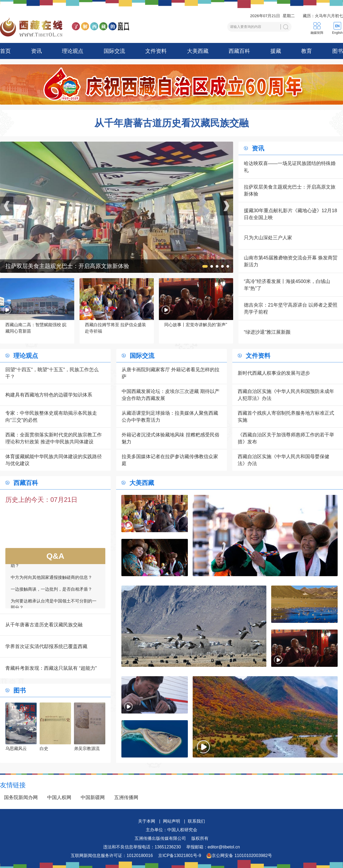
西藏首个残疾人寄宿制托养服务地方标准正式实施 (286, 417)
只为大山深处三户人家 (268, 238)
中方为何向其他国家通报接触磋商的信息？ (51, 579)
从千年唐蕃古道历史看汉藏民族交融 (171, 123)
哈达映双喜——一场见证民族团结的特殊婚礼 (290, 167)
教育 (307, 51)
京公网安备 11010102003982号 (239, 856)
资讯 (36, 51)
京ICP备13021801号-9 (180, 856)
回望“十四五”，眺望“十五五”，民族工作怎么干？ (52, 373)
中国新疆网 (93, 797)
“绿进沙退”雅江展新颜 (267, 332)
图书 (338, 51)
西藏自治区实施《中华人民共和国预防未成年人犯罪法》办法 (286, 395)
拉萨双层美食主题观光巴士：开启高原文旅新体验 (290, 190)
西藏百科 (239, 51)
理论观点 (73, 51)
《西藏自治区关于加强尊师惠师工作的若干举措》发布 (286, 438)
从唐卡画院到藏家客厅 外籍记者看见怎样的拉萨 (171, 373)
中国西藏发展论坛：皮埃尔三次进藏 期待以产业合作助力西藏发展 (171, 395)
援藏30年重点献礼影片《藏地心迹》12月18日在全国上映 (290, 214)
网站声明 (171, 821)
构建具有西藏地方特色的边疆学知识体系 (49, 395)
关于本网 (147, 821)
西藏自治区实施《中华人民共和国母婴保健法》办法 (284, 460)
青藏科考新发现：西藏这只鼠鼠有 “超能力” (51, 668)
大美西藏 (198, 51)
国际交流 (114, 51)
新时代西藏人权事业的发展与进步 (274, 373)
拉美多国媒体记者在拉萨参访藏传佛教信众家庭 (170, 460)
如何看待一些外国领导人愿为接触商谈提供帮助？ (54, 564)
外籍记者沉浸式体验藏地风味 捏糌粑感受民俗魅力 (171, 438)
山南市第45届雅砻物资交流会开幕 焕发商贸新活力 (291, 261)
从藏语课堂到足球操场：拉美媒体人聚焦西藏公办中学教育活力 (170, 417)
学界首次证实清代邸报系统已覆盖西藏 (46, 646)
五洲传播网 (126, 797)
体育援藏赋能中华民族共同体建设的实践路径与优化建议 (54, 460)
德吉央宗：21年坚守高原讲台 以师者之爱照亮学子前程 (291, 308)
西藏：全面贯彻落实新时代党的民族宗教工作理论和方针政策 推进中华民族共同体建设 (54, 438)
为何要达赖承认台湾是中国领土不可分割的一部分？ (54, 606)
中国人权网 (59, 797)
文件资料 (156, 51)
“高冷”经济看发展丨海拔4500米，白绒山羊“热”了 (287, 285)
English (337, 33)
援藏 (276, 51)
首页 (5, 51)
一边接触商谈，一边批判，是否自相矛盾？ (51, 591)
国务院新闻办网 (21, 797)
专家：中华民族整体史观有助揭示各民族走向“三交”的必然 (51, 417)
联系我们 (196, 821)
